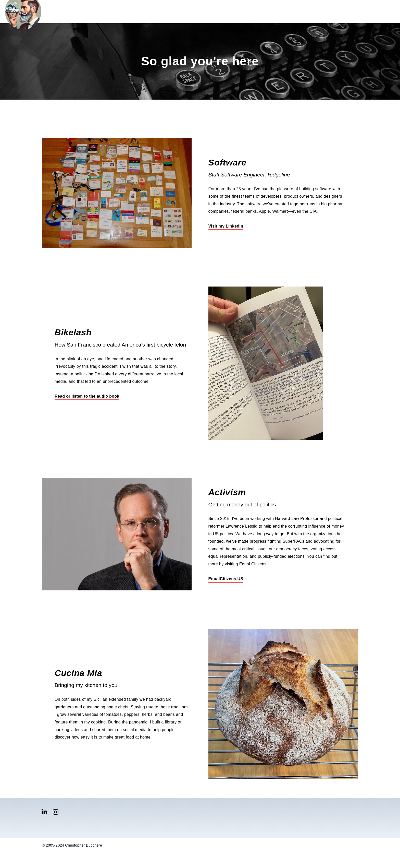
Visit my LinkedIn (226, 226)
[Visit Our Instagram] (56, 812)
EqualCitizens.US (226, 579)
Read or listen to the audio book (87, 396)
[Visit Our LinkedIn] (44, 812)
